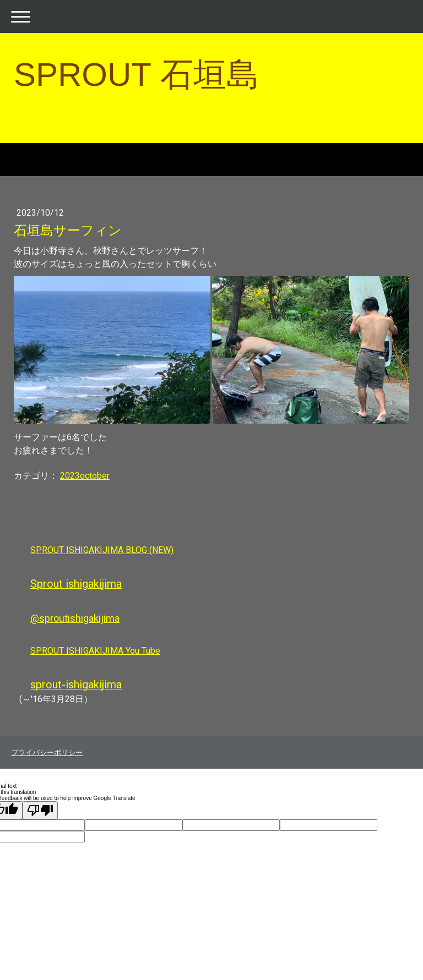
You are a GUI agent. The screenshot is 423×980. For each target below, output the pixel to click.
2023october (85, 476)
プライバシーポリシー (47, 752)
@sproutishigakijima (75, 618)
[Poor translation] (40, 810)
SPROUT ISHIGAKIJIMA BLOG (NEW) (102, 550)
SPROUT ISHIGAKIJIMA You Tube (95, 651)
